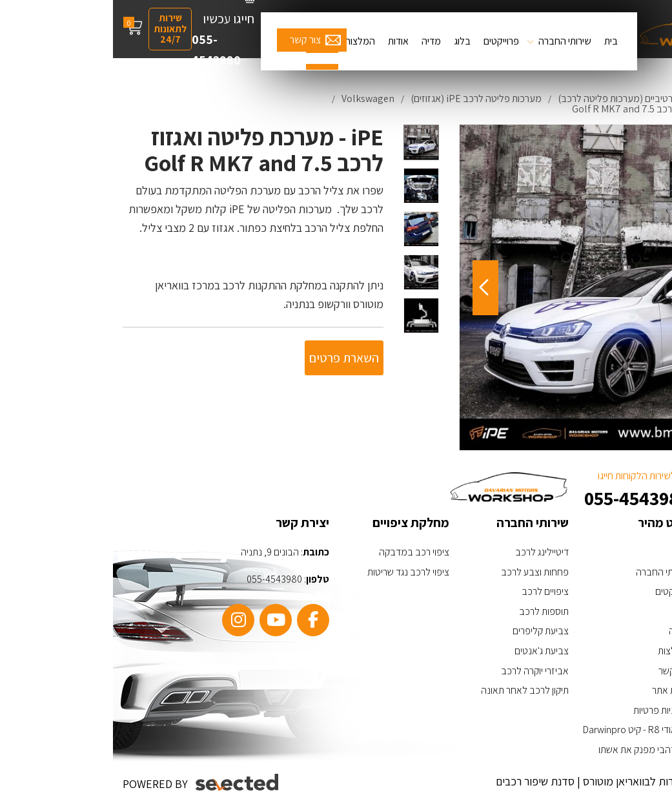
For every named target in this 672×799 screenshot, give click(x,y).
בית (498, 41)
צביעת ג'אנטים (429, 651)
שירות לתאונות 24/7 (57, 28)
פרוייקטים (388, 41)
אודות (285, 41)
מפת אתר (557, 690)
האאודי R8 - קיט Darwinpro (523, 730)
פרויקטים (559, 591)
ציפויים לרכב (432, 591)
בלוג (349, 41)
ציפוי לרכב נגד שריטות (295, 572)
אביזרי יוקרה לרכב (422, 671)
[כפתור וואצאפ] (625, 711)
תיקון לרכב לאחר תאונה (412, 690)
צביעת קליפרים (428, 631)
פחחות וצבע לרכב (422, 572)
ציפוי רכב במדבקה (301, 552)
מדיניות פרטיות (548, 710)
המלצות (247, 41)
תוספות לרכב (431, 611)
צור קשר (192, 40)
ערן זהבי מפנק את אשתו (530, 750)
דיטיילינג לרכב (429, 552)
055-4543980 (103, 50)
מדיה (318, 41)
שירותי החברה (452, 41)
